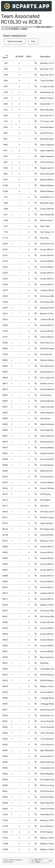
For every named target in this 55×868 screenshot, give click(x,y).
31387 (5, 838)
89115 (5, 494)
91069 (5, 815)
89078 (5, 459)
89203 (5, 552)
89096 (5, 471)
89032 (5, 413)
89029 (5, 401)
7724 (6, 232)
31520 (5, 331)
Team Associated (15, 41)
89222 (5, 622)
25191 (5, 255)
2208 (6, 203)
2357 (6, 215)
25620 (5, 325)
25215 (5, 290)
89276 (5, 681)
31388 (5, 844)
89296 (5, 698)
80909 (5, 349)
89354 (5, 739)
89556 (5, 797)
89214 (5, 587)
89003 (5, 360)
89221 (5, 617)
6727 (6, 226)
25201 (5, 267)
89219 (5, 611)
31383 (5, 191)
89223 (5, 628)
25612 (5, 319)
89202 (5, 547)
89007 (5, 372)
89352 (5, 727)
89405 (5, 750)
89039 (5, 424)
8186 (6, 127)
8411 (6, 151)
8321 (6, 139)
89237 (5, 663)
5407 (6, 86)
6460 (6, 104)
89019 (5, 389)
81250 (5, 354)
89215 (5, 593)
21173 (5, 238)
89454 (5, 756)
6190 (6, 92)
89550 (5, 785)
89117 (5, 506)
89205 (5, 558)
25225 (5, 296)
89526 (5, 768)
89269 (5, 669)
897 (6, 63)
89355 (5, 745)
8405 (6, 145)
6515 (6, 110)
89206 (5, 564)
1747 (6, 197)
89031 (5, 407)
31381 (5, 180)
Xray (33, 41)
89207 (5, 570)
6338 (6, 220)
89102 (5, 477)
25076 (5, 244)
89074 (5, 442)
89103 (5, 483)
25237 (5, 308)
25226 (5, 302)
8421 (6, 162)
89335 (5, 716)
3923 (6, 69)
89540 (5, 774)
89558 (5, 803)
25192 (5, 261)
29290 (5, 832)
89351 (5, 721)
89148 (5, 535)
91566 (5, 820)
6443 (6, 98)
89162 (5, 541)
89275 (5, 675)
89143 (5, 529)
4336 (6, 81)
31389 (5, 849)
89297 (5, 704)
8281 (6, 133)
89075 (5, 448)
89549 (5, 780)
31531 (5, 337)
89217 (5, 599)
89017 (5, 384)
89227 (5, 651)
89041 (5, 436)
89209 (5, 582)
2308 (6, 209)
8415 (6, 156)
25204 (5, 285)
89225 (5, 640)
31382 (5, 185)
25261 (5, 314)
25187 (5, 250)
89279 (5, 692)
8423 (6, 168)
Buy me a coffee (37, 861)
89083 (5, 465)
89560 (5, 809)
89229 (5, 657)
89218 (5, 605)
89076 (5, 453)
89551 (5, 791)
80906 (5, 343)
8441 (6, 174)
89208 (5, 576)
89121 (5, 517)
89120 (5, 512)
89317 (5, 710)
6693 (6, 116)
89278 (5, 686)
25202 (5, 273)
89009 (5, 378)
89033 (5, 418)
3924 (6, 75)
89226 (5, 646)
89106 (5, 488)
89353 (5, 733)
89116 (5, 500)
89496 (5, 762)
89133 (5, 523)
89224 (5, 634)
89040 (5, 430)
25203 (5, 279)
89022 (5, 395)
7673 (6, 121)
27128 (5, 826)
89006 (5, 366)
